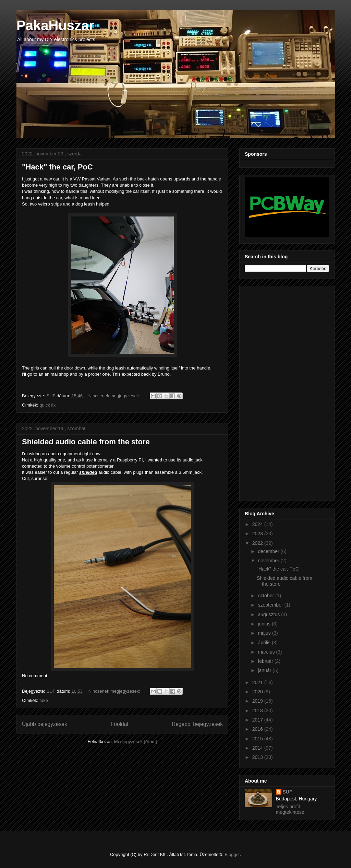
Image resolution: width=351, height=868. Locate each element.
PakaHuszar (55, 25)
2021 (258, 682)
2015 (258, 739)
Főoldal (119, 724)
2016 (258, 729)
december (269, 551)
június (265, 624)
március (267, 652)
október (267, 596)
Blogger (232, 854)
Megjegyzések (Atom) (136, 742)
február (266, 661)
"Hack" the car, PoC (57, 167)
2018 (258, 711)
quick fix (47, 405)
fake (44, 700)
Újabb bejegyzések (45, 724)
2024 (258, 524)
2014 (258, 748)
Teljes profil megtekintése (290, 809)
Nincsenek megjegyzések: (115, 396)
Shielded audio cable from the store (86, 442)
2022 (258, 543)
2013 (258, 757)
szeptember (271, 605)
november (269, 561)
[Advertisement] (272, 391)
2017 (258, 720)
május (265, 633)
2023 (258, 533)
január (265, 670)
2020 (258, 692)
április (265, 643)
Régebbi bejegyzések (197, 724)
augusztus (269, 614)
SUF (288, 792)
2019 (258, 701)
